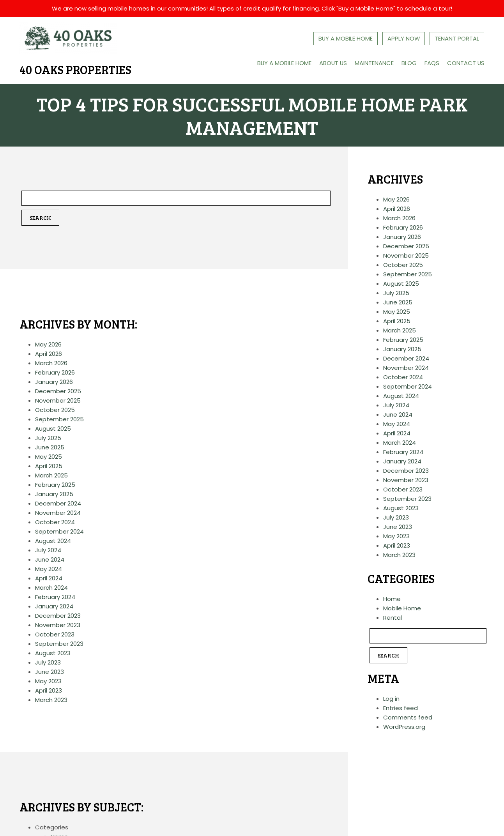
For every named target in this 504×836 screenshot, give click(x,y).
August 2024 (53, 541)
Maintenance (374, 63)
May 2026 (48, 344)
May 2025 (49, 457)
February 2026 (55, 372)
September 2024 (59, 531)
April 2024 (49, 578)
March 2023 (51, 700)
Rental (393, 618)
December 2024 (58, 503)
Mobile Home (402, 609)
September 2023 (59, 644)
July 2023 (48, 662)
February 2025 (55, 485)
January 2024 (54, 606)
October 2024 (55, 522)
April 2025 (49, 466)
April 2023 (49, 690)
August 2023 (53, 653)
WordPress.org (404, 727)
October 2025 (55, 410)
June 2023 (50, 672)
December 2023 (58, 616)
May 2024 (49, 569)
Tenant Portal (457, 38)
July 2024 (48, 550)
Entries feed (401, 708)
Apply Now (404, 38)
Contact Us (466, 63)
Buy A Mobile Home (345, 38)
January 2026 (54, 382)
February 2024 (55, 597)
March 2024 (51, 588)
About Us (332, 63)
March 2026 (51, 363)
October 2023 (55, 634)
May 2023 (48, 681)
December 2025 (58, 391)
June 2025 (50, 447)
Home (392, 599)
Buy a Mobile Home (283, 63)
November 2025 (58, 400)
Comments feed (408, 718)
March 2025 (51, 475)
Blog (409, 63)
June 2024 (50, 559)
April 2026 (49, 354)
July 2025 (48, 438)
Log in (391, 699)
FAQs (431, 63)
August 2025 (53, 429)
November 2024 (58, 513)
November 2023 (58, 625)
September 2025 (59, 419)
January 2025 (54, 494)
